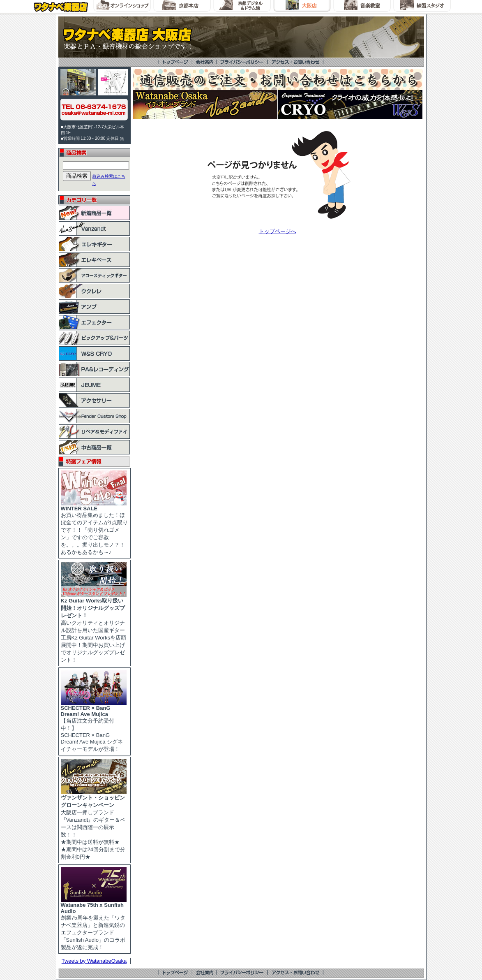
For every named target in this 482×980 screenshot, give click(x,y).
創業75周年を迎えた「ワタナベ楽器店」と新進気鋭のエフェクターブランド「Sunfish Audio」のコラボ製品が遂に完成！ (94, 924)
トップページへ (278, 231)
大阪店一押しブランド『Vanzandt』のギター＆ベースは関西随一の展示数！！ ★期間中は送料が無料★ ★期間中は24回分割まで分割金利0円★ (94, 825)
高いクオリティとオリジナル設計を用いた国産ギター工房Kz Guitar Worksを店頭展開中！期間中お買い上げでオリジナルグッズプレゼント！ (94, 628)
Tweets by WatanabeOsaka (94, 961)
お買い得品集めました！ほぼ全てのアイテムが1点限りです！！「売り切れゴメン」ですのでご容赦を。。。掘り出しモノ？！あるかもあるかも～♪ (94, 528)
